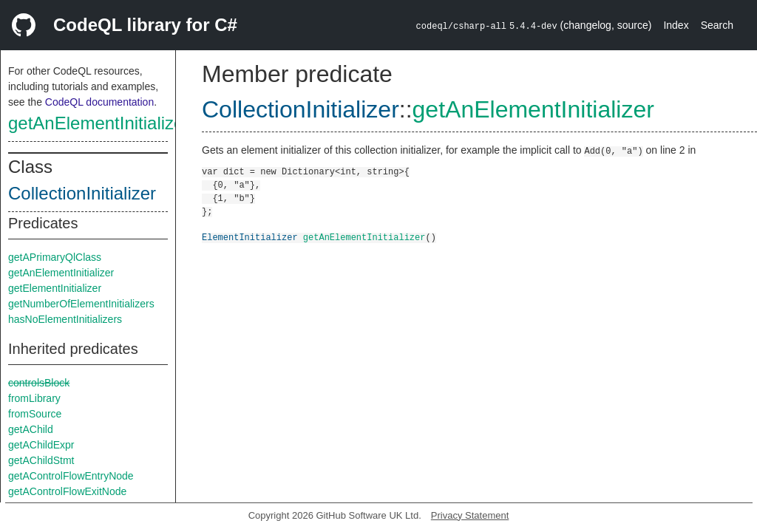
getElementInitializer (55, 288)
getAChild (31, 429)
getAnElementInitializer (99, 123)
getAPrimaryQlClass (55, 257)
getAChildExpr (41, 445)
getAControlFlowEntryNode (71, 476)
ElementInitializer (250, 237)
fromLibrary (34, 398)
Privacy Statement (470, 515)
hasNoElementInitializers (65, 319)
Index (676, 25)
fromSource (35, 414)
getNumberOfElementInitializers (81, 304)
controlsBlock (39, 383)
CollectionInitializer (82, 193)
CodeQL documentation (99, 102)
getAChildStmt (41, 460)
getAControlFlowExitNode (67, 491)
